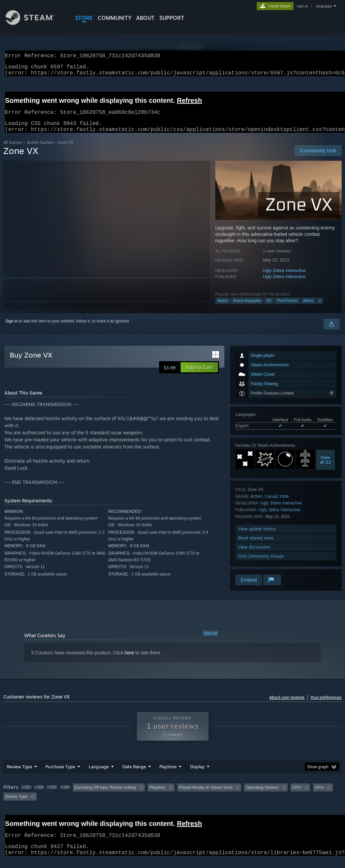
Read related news (256, 546)
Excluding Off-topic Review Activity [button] (105, 796)
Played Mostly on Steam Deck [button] (206, 796)
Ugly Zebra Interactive (284, 278)
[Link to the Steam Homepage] (35, 23)
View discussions (254, 555)
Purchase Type (60, 775)
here (129, 661)
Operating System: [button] (262, 796)
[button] (199, 375)
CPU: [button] (297, 796)
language (324, 6)
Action (223, 309)
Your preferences (326, 705)
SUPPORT (172, 18)
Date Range (134, 775)
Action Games (40, 150)
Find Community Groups (261, 564)
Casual (271, 504)
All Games (13, 150)
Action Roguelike (247, 309)
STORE (84, 18)
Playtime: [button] (158, 796)
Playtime (168, 775)
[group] (172, 800)
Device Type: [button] (17, 805)
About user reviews (287, 705)
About (145, 18)
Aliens (308, 309)
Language (99, 775)
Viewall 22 (325, 468)
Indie (284, 504)
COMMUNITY (115, 18)
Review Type (19, 775)
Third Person (287, 309)
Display (197, 775)
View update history (257, 537)
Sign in (12, 329)
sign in (302, 6)
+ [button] (320, 309)
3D (269, 309)
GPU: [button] (320, 796)
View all (211, 641)
